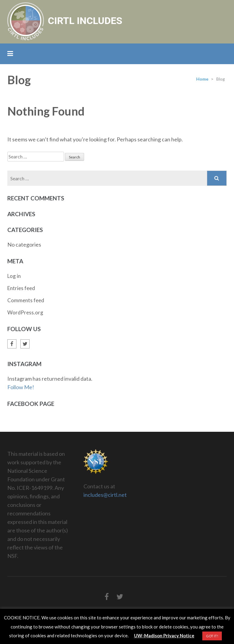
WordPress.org (25, 312)
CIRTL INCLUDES (85, 21)
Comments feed (26, 300)
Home (202, 79)
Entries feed (21, 288)
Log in (14, 276)
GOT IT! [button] (212, 636)
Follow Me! (21, 387)
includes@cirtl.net (105, 495)
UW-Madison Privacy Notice (164, 635)
